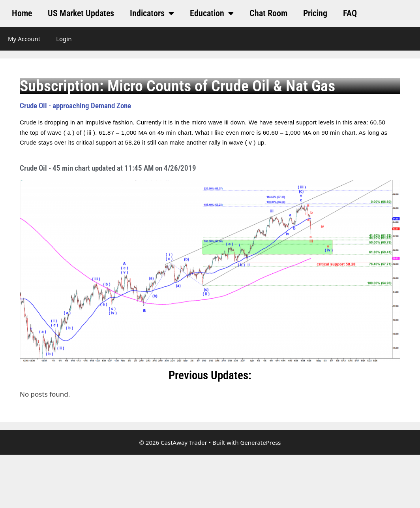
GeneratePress (260, 442)
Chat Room (268, 13)
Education (212, 13)
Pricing (315, 13)
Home (22, 13)
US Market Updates (81, 13)
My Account (24, 39)
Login (64, 39)
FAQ (350, 13)
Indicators (152, 13)
